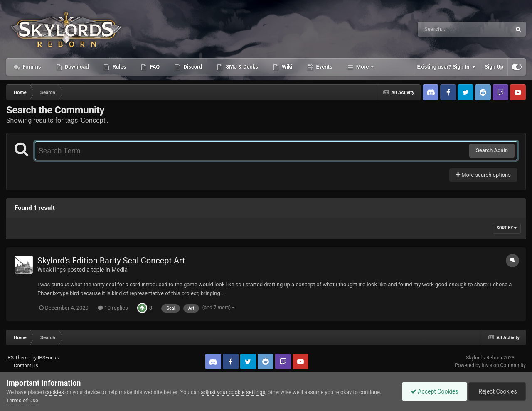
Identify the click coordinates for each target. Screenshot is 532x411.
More (363, 67)
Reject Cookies (497, 391)
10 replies (113, 308)
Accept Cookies (435, 391)
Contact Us (26, 366)
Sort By (507, 228)
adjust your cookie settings (233, 392)
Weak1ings (52, 270)
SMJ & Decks (241, 67)
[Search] (443, 29)
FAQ (154, 67)
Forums (31, 67)
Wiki (286, 67)
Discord (192, 67)
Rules (118, 67)
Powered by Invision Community (490, 365)
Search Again (492, 150)
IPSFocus (48, 358)
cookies (55, 392)
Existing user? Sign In (447, 67)
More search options (483, 175)
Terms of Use (22, 400)
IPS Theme (18, 358)
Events (323, 67)
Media (120, 270)
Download (76, 67)
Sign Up (494, 67)
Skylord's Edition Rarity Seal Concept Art (111, 261)
